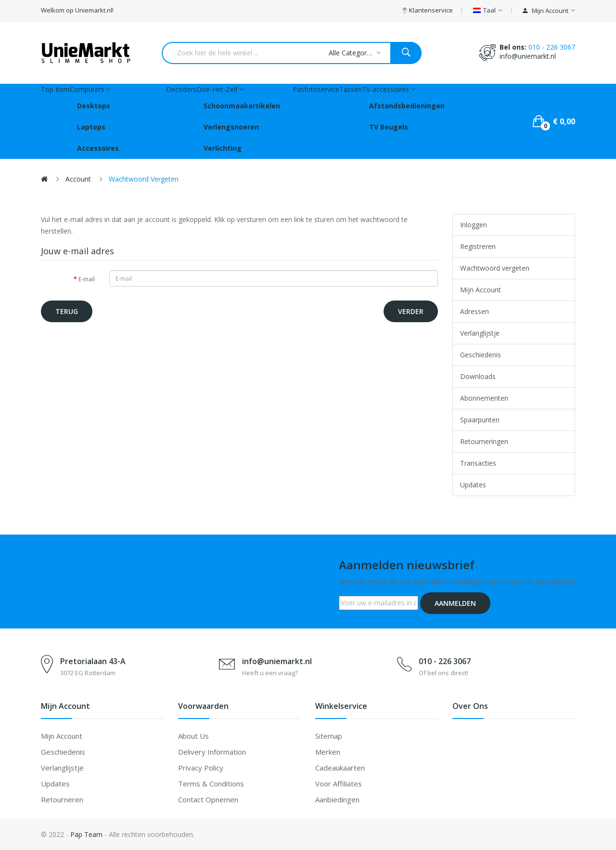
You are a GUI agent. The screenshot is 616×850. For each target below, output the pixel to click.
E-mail (87, 279)
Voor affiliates (339, 784)
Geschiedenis (481, 355)
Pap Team (86, 834)
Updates (473, 485)
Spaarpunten (480, 420)
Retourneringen (484, 441)
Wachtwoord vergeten (144, 179)
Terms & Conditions (211, 784)
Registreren (478, 246)
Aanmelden (455, 603)
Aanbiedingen (337, 799)
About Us (193, 736)
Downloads (478, 376)
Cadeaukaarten (340, 768)
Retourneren (62, 799)
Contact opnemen (208, 799)
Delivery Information (212, 752)
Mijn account (62, 736)
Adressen (475, 311)
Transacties (478, 463)
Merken (328, 752)
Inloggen (474, 225)
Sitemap (329, 736)
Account (78, 179)
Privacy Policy (201, 768)
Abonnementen (484, 398)
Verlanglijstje (480, 333)
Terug (67, 311)
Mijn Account (481, 290)
